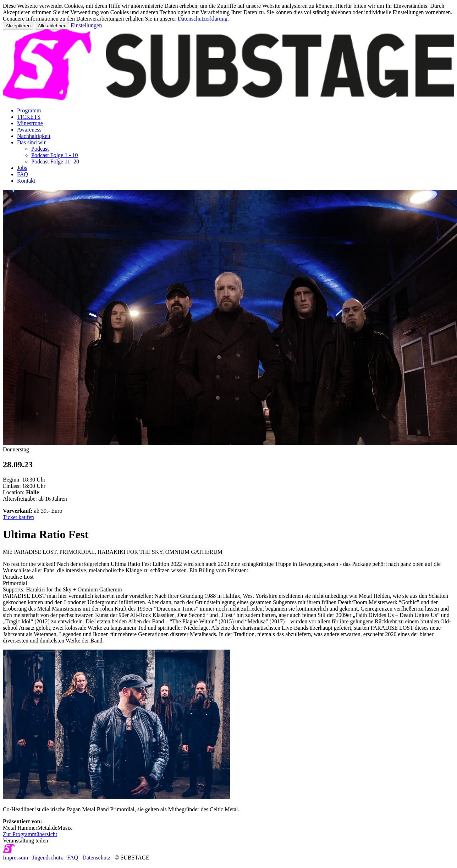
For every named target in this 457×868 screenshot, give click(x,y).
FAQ (23, 174)
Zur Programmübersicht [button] (30, 834)
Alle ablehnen (52, 26)
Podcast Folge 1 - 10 (55, 155)
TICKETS (29, 117)
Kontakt (26, 181)
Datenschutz (98, 858)
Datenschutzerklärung (203, 19)
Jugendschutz (49, 858)
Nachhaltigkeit (34, 136)
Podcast (40, 149)
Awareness (29, 130)
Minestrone (30, 123)
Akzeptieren (18, 26)
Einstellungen (86, 25)
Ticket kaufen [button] (18, 517)
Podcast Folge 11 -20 (55, 162)
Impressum (17, 858)
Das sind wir (31, 142)
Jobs (22, 168)
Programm (29, 110)
